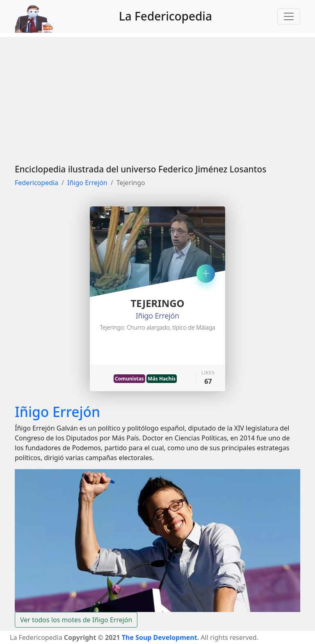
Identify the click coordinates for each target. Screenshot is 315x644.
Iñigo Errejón (87, 183)
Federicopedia (37, 183)
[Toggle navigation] (289, 16)
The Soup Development (160, 637)
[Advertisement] (157, 94)
